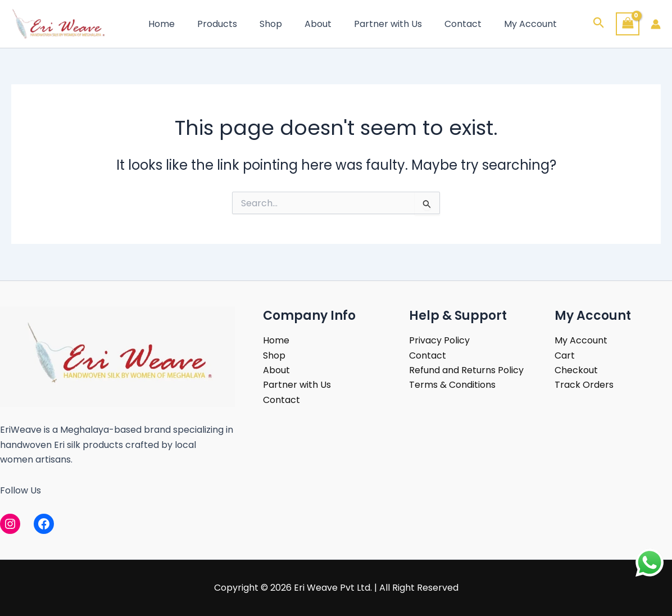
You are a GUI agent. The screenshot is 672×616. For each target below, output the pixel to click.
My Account (501, 24)
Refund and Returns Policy (466, 370)
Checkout (576, 370)
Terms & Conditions (452, 385)
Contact (438, 24)
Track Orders (584, 385)
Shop (260, 24)
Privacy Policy (439, 340)
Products (210, 24)
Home (159, 24)
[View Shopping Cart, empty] (628, 24)
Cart (565, 355)
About (302, 24)
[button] (599, 24)
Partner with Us (368, 24)
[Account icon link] (656, 24)
